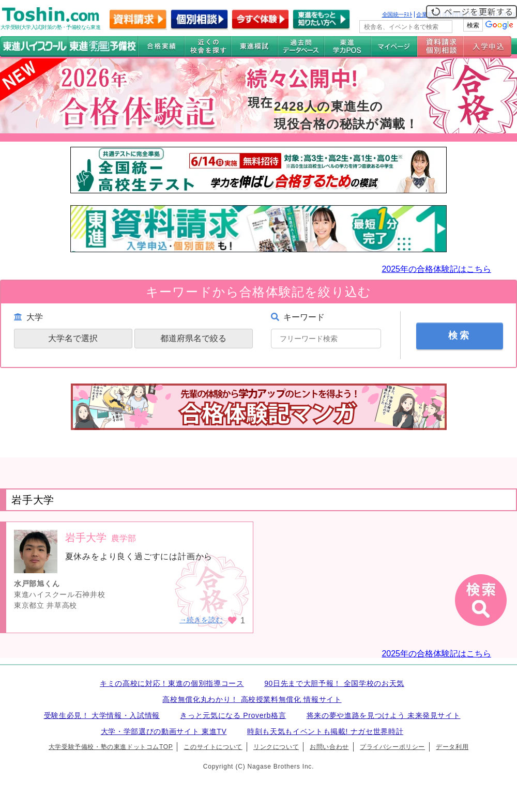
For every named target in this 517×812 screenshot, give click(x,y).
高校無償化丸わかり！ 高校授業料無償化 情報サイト (252, 699)
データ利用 (452, 747)
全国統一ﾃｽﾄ (397, 14)
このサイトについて (213, 747)
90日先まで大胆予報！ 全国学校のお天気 (334, 683)
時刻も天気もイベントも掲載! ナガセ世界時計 (325, 731)
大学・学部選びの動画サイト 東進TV (164, 731)
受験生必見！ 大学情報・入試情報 (102, 715)
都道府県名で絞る (193, 338)
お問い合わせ (329, 747)
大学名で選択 (73, 338)
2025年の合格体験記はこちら (436, 269)
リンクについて (276, 747)
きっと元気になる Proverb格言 (233, 715)
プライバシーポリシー (392, 747)
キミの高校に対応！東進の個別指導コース (172, 683)
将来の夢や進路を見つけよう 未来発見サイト (384, 715)
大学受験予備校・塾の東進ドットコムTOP (111, 747)
